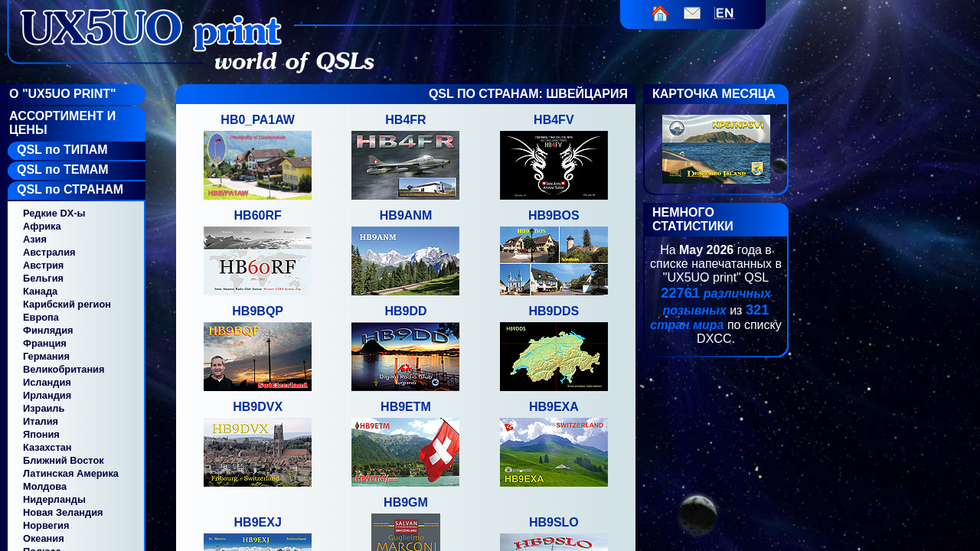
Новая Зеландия (63, 512)
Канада (40, 291)
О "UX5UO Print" (63, 94)
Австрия (43, 265)
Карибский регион (67, 304)
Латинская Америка (71, 473)
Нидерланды (54, 499)
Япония (41, 434)
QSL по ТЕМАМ (63, 170)
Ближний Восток (64, 460)
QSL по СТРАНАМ (70, 189)
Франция (45, 343)
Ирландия (47, 395)
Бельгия (43, 278)
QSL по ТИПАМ (62, 150)
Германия (46, 356)
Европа (41, 317)
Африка (42, 226)
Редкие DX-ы (54, 213)
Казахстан (47, 447)
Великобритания (64, 369)
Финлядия (48, 330)
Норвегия (46, 525)
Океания (44, 538)
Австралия (49, 252)
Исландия (47, 382)
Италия (41, 421)
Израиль (44, 408)
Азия (35, 239)
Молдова (45, 486)
